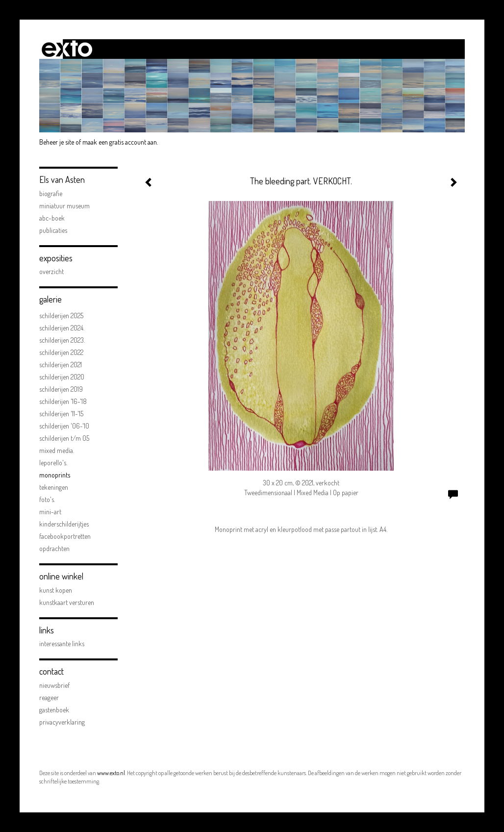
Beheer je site (57, 142)
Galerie (50, 299)
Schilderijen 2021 (61, 365)
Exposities (56, 258)
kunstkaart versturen (67, 602)
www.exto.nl (111, 773)
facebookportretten (65, 536)
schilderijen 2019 (61, 389)
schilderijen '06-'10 (64, 426)
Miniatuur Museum (64, 206)
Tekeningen (54, 487)
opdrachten (54, 548)
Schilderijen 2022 (61, 352)
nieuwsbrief (54, 685)
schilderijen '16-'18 (63, 401)
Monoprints (55, 475)
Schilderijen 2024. (62, 328)
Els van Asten (62, 179)
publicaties (53, 230)
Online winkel (61, 576)
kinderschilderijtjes (64, 524)
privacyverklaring (62, 722)
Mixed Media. (57, 450)
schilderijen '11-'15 (61, 414)
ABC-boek (52, 218)
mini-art (50, 512)
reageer (49, 697)
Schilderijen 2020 (62, 377)
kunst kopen (56, 590)
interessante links (62, 643)
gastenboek (54, 710)
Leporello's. (53, 463)
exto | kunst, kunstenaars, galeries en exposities (67, 49)
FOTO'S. (47, 499)
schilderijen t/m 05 (64, 438)
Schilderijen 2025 (61, 315)
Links (47, 630)
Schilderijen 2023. (62, 340)
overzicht (51, 271)
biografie (51, 193)
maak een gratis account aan (120, 142)
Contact (51, 671)
